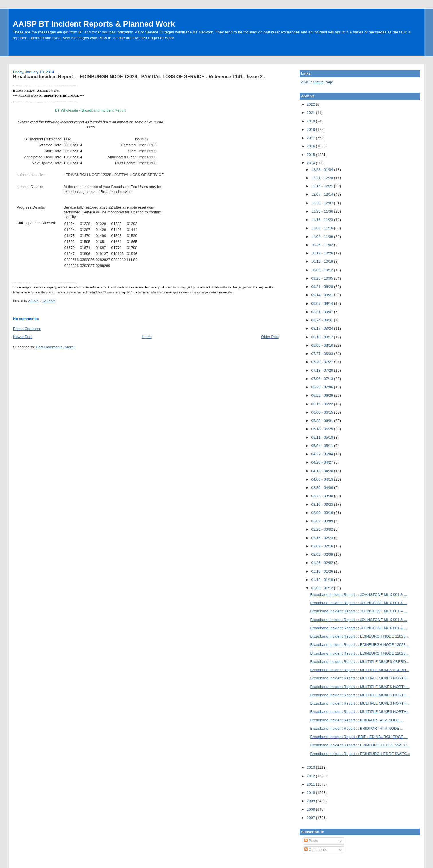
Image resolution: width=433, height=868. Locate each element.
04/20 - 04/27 (323, 462)
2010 (311, 793)
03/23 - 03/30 (323, 496)
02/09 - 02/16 (323, 546)
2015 (311, 155)
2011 (311, 784)
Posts (311, 841)
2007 (311, 818)
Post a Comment (27, 329)
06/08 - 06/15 (323, 412)
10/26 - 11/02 (323, 245)
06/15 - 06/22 (323, 404)
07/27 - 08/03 (323, 354)
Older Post (270, 337)
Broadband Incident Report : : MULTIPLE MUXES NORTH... (360, 678)
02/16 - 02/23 (323, 538)
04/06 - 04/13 (323, 479)
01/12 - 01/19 (323, 580)
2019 (311, 121)
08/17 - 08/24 (323, 328)
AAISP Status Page (317, 82)
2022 (311, 104)
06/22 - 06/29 (323, 395)
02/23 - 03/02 (323, 529)
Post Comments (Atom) (55, 347)
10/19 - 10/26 (323, 253)
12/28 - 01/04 (323, 170)
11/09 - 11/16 (323, 228)
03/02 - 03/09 (323, 521)
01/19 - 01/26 (323, 571)
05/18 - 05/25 (323, 429)
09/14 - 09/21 (323, 295)
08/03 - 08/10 (323, 345)
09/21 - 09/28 (323, 287)
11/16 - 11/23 (323, 220)
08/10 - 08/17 (323, 337)
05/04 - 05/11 (323, 446)
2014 (311, 163)
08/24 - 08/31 (323, 320)
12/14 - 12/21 (323, 186)
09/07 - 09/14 (323, 303)
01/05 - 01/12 (323, 588)
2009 (311, 801)
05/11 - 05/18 (323, 437)
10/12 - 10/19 (323, 261)
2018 (311, 129)
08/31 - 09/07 (323, 312)
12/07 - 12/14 (323, 194)
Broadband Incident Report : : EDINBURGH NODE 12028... (359, 636)
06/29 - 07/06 (323, 387)
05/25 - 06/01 (323, 421)
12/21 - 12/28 (323, 178)
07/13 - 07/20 (323, 370)
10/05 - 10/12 (323, 270)
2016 (311, 146)
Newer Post (23, 337)
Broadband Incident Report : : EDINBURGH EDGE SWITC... (360, 745)
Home (147, 337)
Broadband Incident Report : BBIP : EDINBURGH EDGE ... (359, 737)
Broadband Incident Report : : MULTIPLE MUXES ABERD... (359, 662)
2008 (311, 809)
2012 (311, 776)
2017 (311, 138)
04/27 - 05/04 (323, 454)
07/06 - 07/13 (323, 379)
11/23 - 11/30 (323, 211)
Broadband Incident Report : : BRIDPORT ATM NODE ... (357, 720)
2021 (311, 113)
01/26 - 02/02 (323, 563)
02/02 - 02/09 (323, 554)
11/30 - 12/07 (323, 203)
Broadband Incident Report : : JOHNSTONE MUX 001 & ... (359, 595)
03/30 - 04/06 (323, 488)
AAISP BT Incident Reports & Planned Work (94, 24)
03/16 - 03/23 (323, 504)
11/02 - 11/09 (323, 237)
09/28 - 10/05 (323, 278)
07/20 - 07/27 (323, 362)
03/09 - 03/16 (323, 513)
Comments (315, 850)
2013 (311, 767)
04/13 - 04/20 (323, 471)
